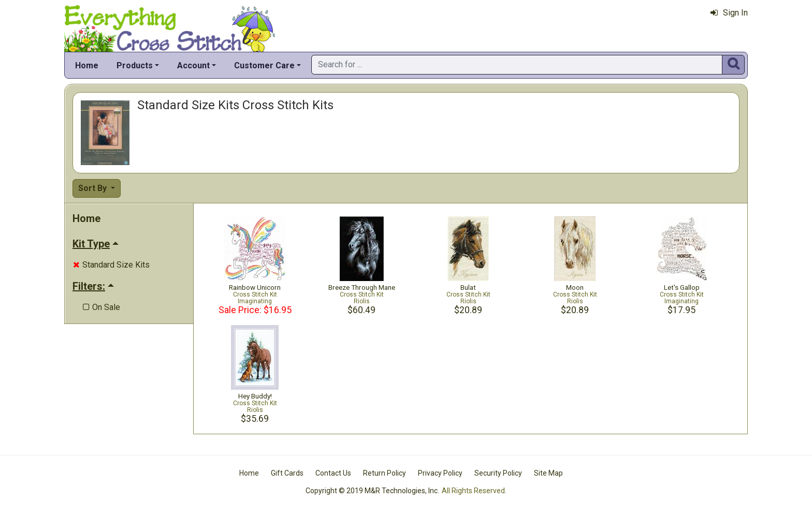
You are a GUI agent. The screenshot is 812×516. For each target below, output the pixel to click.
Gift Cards (287, 473)
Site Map (548, 473)
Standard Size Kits (111, 265)
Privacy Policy (440, 473)
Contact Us (333, 473)
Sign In (729, 13)
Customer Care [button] (264, 65)
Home (87, 65)
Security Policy (498, 473)
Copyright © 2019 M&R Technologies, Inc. (372, 491)
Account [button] (193, 65)
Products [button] (135, 65)
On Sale (102, 307)
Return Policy (385, 473)
